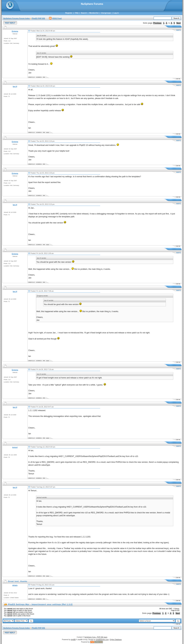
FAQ (77, 13)
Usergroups (106, 13)
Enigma (15, 31)
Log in (116, 13)
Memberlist (94, 13)
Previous (157, 23)
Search (84, 13)
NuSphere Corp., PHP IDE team (96, 637)
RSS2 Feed (55, 18)
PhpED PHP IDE (38, 18)
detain (15, 585)
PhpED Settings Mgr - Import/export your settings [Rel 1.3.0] (40, 604)
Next (179, 23)
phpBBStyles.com (102, 640)
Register (69, 13)
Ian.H (15, 86)
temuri (15, 447)
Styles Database (116, 640)
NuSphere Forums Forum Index (17, 18)
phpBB (73, 640)
